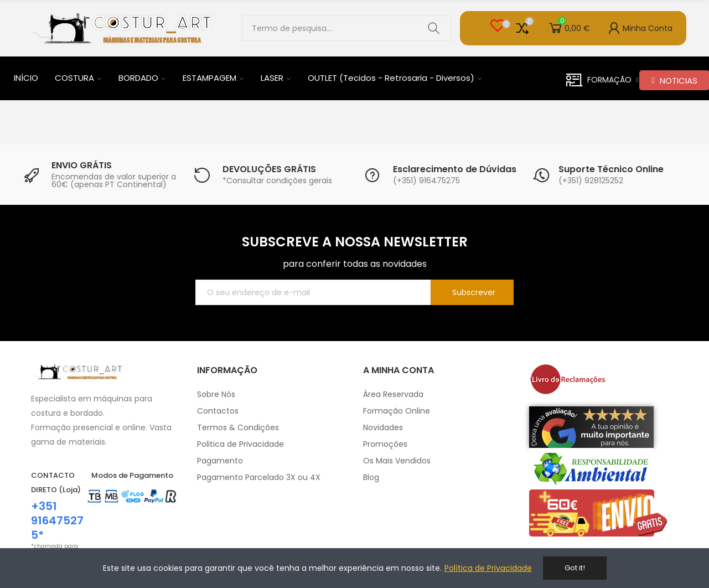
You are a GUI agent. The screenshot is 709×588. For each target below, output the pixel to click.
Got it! (575, 568)
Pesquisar (434, 28)
